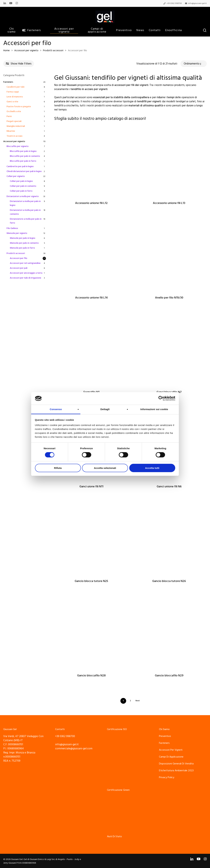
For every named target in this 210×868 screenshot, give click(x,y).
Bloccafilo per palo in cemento (25, 156)
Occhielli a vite (14, 111)
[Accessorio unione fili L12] (91, 160)
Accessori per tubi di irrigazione (26, 278)
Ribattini (11, 131)
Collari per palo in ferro (21, 191)
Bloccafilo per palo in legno (23, 151)
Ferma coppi (13, 92)
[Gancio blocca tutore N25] (91, 538)
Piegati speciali (14, 121)
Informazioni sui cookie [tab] (154, 409)
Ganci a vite (12, 102)
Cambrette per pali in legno (20, 166)
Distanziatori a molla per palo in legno (25, 203)
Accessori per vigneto (26, 50)
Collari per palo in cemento (23, 186)
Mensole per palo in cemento (24, 243)
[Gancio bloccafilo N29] (169, 632)
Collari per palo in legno (21, 181)
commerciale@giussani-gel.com (74, 749)
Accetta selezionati (105, 468)
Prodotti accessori (53, 50)
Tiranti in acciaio (15, 136)
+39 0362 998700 (65, 736)
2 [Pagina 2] (130, 701)
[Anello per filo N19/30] (169, 254)
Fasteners (8, 82)
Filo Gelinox (12, 228)
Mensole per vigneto (17, 233)
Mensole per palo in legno (23, 238)
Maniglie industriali (16, 126)
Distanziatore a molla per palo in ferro (26, 221)
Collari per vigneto (16, 176)
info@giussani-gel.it (67, 744)
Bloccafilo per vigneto (18, 146)
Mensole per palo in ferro (22, 248)
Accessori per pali (19, 268)
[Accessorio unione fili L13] (169, 160)
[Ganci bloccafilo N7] (169, 349)
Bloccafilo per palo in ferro (23, 161)
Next (138, 701)
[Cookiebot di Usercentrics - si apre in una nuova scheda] (161, 398)
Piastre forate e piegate (19, 107)
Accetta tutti (152, 468)
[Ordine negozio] (194, 64)
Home (6, 50)
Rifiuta (58, 468)
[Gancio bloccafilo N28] (91, 632)
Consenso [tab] (56, 409)
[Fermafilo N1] (91, 349)
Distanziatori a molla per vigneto (23, 196)
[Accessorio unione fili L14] (91, 254)
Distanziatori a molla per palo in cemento (25, 212)
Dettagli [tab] (105, 409)
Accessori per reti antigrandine (25, 263)
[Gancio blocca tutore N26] (169, 538)
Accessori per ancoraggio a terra (26, 273)
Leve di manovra (15, 97)
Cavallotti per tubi (16, 87)
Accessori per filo (19, 258)
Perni (9, 116)
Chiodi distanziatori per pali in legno (24, 171)
